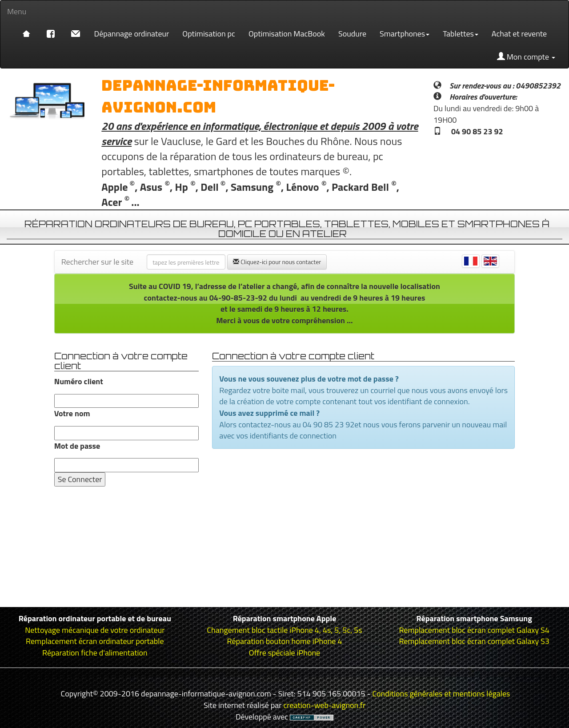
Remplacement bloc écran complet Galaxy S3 (474, 641)
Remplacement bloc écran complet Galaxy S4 (474, 630)
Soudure (352, 34)
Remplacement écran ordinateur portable (95, 641)
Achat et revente (519, 34)
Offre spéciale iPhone (284, 653)
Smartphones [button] (405, 34)
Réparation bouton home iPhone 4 (284, 641)
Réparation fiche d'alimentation (95, 653)
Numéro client (79, 382)
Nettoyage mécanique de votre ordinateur (95, 630)
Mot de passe (77, 446)
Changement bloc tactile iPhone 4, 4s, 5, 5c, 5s (284, 630)
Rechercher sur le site (98, 262)
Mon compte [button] (526, 57)
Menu (17, 11)
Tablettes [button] (461, 34)
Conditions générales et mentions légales (441, 694)
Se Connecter (80, 479)
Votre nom (72, 414)
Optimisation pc (209, 34)
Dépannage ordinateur (132, 34)
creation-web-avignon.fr (325, 705)
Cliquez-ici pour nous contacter (277, 262)
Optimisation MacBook (287, 34)
